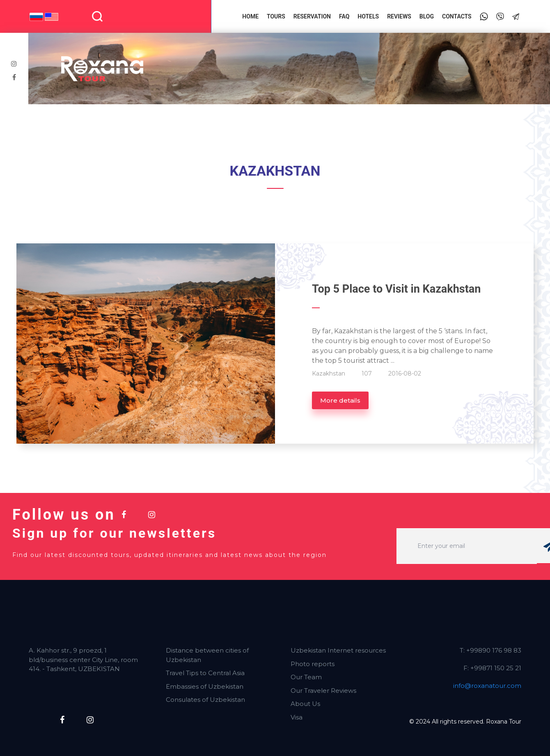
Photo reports (313, 664)
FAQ (344, 16)
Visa (297, 717)
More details (340, 400)
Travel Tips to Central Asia (205, 673)
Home (250, 16)
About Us (305, 704)
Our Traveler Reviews (323, 691)
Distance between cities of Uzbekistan (207, 655)
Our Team (306, 677)
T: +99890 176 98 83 (490, 650)
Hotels (368, 16)
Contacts (457, 16)
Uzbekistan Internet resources (338, 650)
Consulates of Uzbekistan (205, 700)
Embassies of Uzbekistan (205, 686)
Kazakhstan (329, 373)
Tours (276, 16)
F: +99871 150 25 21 (492, 668)
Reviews (399, 16)
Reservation (312, 16)
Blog (427, 16)
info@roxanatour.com (487, 686)
